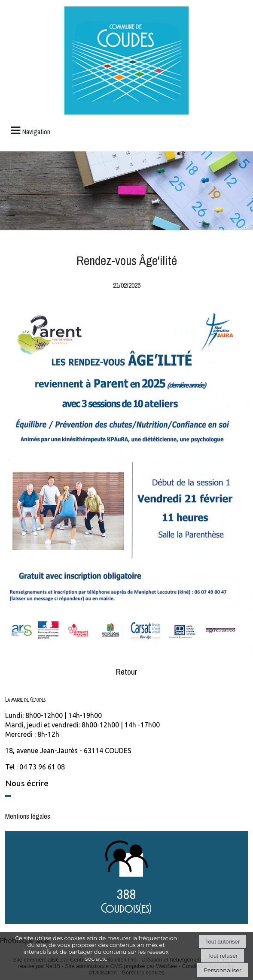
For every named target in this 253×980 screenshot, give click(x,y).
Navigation (36, 132)
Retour (127, 672)
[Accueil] (126, 62)
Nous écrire (27, 783)
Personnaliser (223, 970)
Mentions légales (28, 816)
